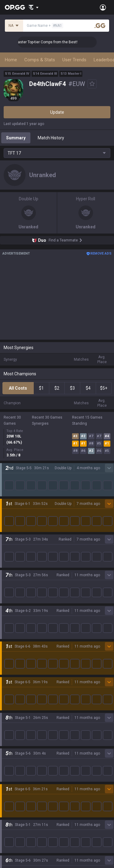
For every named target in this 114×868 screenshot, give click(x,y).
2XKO (9, 544)
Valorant (12, 522)
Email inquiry (16, 817)
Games (10, 632)
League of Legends (22, 508)
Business (66, 795)
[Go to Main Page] (15, 7)
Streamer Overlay (21, 669)
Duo (7, 639)
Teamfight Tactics (21, 515)
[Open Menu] (103, 7)
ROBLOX (12, 581)
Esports (11, 654)
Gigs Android (16, 736)
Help (8, 810)
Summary (16, 138)
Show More (57, 443)
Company (13, 477)
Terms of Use (17, 803)
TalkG (9, 647)
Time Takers (16, 603)
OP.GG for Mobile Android (28, 692)
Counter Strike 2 (19, 566)
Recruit (64, 810)
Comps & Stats (40, 60)
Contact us (14, 825)
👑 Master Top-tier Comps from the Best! (49, 42)
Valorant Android (20, 721)
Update (57, 112)
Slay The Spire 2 (19, 595)
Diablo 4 (11, 617)
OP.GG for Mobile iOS (23, 699)
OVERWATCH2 (18, 530)
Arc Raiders (15, 573)
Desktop (12, 625)
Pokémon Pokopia (21, 588)
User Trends (74, 60)
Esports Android (19, 765)
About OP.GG (16, 470)
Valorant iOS (16, 728)
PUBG (9, 537)
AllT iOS (11, 714)
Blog (8, 484)
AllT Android (16, 706)
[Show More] (34, 7)
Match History (51, 138)
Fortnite (11, 559)
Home (11, 60)
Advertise (66, 803)
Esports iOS (15, 772)
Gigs (8, 661)
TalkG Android (17, 750)
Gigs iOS (12, 743)
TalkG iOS (13, 758)
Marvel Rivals (16, 552)
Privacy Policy (18, 795)
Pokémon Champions (24, 610)
